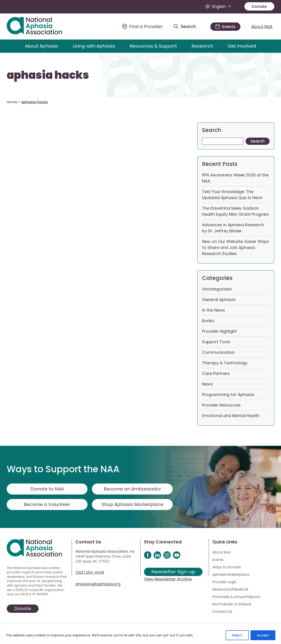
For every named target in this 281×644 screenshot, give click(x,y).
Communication (218, 352)
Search (212, 130)
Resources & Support (153, 46)
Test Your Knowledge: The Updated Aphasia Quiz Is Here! (232, 195)
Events (218, 560)
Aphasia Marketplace (231, 575)
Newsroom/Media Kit (230, 589)
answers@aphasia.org (98, 584)
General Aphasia (219, 300)
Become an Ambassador (132, 489)
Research (202, 46)
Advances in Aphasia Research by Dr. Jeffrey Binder (233, 228)
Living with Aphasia (94, 46)
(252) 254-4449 (90, 573)
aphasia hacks (48, 75)
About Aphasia (41, 46)
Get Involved (242, 46)
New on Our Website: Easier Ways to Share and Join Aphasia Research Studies (235, 247)
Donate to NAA (47, 489)
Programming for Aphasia (228, 395)
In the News (213, 310)
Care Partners (216, 373)
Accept (263, 635)
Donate (259, 6)
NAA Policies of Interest (232, 604)
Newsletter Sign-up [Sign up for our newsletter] (173, 572)
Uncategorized (217, 289)
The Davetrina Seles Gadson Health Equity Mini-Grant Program (236, 211)
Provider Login (224, 582)
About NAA (262, 27)
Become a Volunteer (47, 504)
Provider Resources (221, 405)
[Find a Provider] (142, 26)
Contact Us (222, 612)
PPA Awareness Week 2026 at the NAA (235, 178)
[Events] (225, 27)
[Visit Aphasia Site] (39, 26)
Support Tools (216, 342)
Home (12, 102)
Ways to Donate (227, 567)
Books (208, 321)
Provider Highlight (219, 331)
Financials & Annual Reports (236, 597)
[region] (140, 634)
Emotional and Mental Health (231, 416)
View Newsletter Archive (168, 579)
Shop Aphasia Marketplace (132, 504)
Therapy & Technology (225, 363)
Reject (237, 635)
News (207, 384)
